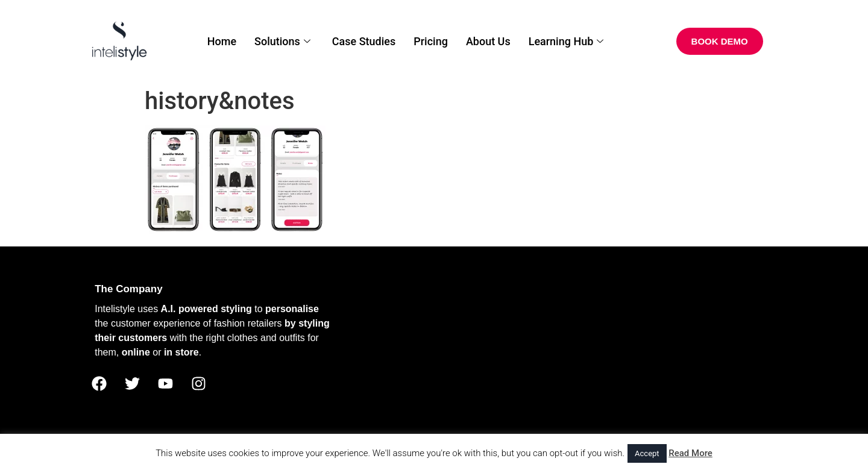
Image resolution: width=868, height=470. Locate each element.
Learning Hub (566, 41)
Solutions (282, 41)
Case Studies (364, 41)
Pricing (431, 41)
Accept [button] (647, 453)
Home (222, 41)
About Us (488, 41)
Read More (690, 453)
